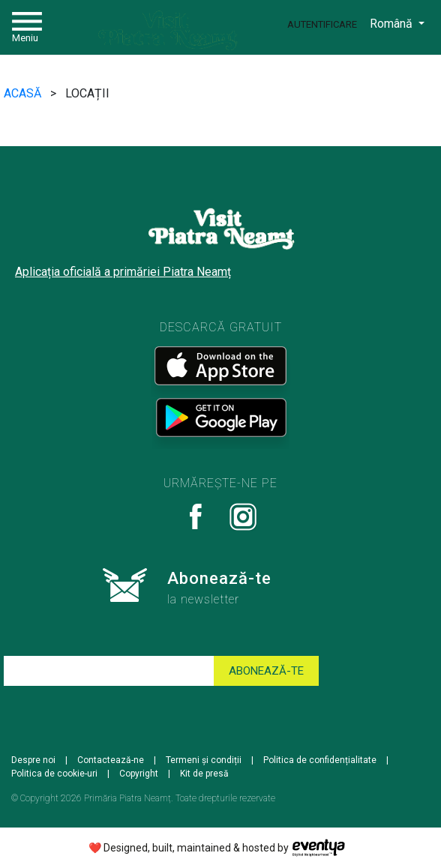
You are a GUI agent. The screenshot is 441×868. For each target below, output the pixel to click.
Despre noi (33, 760)
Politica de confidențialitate (320, 760)
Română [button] (393, 24)
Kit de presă (204, 774)
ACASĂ (24, 93)
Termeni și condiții (204, 760)
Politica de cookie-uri (54, 774)
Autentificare (322, 24)
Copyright (139, 774)
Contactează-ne (111, 760)
